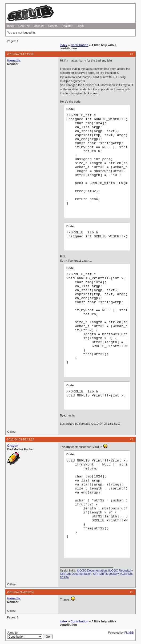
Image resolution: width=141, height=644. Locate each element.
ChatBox (24, 26)
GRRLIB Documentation (76, 574)
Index (11, 26)
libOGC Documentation (92, 570)
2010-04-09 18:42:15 (21, 439)
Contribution (79, 45)
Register (67, 26)
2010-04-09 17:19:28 (21, 54)
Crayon (13, 446)
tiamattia (14, 60)
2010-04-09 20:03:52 (21, 592)
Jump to (30, 635)
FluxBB (129, 633)
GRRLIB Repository (106, 574)
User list (39, 26)
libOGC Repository (121, 570)
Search (53, 26)
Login (80, 26)
